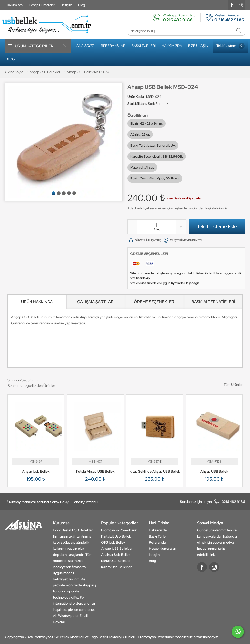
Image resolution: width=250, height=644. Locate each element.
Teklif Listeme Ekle (217, 227)
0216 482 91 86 (213, 502)
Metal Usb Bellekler (116, 561)
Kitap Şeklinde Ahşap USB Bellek (155, 471)
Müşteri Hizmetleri (223, 18)
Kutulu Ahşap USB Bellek (95, 471)
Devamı (59, 622)
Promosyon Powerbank (119, 530)
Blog (82, 5)
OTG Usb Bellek (113, 542)
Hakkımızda (14, 5)
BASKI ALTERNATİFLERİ (213, 302)
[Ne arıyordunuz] (187, 31)
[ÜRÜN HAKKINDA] (37, 302)
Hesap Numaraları (42, 5)
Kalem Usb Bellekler (116, 567)
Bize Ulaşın (198, 46)
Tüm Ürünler (233, 385)
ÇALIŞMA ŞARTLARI (96, 302)
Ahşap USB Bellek (214, 471)
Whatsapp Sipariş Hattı (174, 18)
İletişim (67, 5)
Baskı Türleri (143, 46)
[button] (54, 193)
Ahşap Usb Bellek (36, 471)
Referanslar (113, 46)
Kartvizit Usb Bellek (116, 536)
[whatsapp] (238, 634)
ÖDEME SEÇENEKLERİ (155, 302)
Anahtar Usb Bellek (116, 555)
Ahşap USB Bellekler (117, 549)
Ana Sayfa (86, 46)
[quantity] (157, 225)
